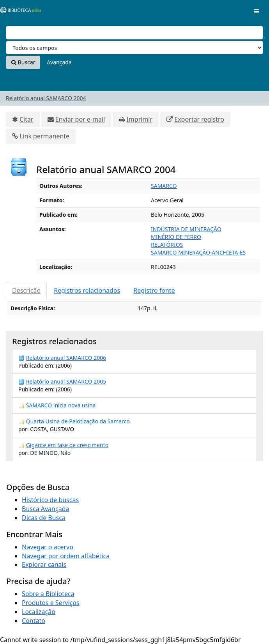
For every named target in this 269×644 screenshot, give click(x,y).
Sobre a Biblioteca (48, 594)
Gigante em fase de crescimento (67, 445)
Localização (39, 612)
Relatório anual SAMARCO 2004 (46, 98)
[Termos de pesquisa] (134, 33)
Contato (34, 621)
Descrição (26, 290)
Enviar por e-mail (80, 119)
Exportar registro (199, 119)
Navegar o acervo (48, 547)
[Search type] (134, 48)
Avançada (59, 62)
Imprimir (139, 119)
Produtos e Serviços (51, 603)
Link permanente (44, 136)
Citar (27, 119)
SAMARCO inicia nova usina (61, 405)
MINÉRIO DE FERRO (176, 237)
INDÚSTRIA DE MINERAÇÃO (186, 229)
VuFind (19, 12)
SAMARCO (164, 186)
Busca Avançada (45, 509)
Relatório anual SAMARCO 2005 (66, 381)
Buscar (23, 62)
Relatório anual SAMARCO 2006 (66, 358)
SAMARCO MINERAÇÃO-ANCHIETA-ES (198, 252)
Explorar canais (44, 564)
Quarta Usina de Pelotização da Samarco (78, 421)
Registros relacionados (87, 290)
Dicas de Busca (44, 518)
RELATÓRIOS (167, 245)
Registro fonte (154, 290)
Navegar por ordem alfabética (66, 556)
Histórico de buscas (50, 500)
